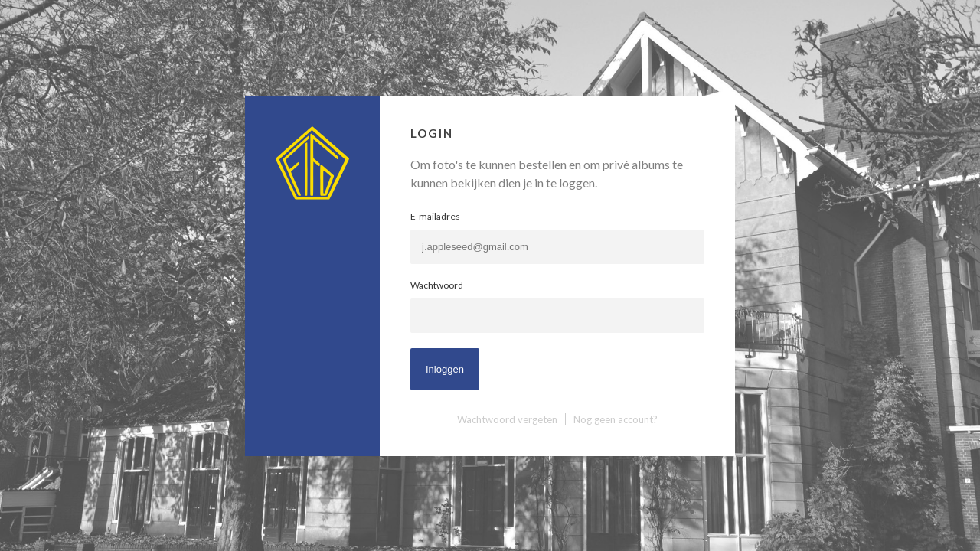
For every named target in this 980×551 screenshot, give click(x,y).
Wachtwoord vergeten (507, 419)
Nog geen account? (616, 419)
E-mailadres (435, 216)
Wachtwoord (437, 285)
